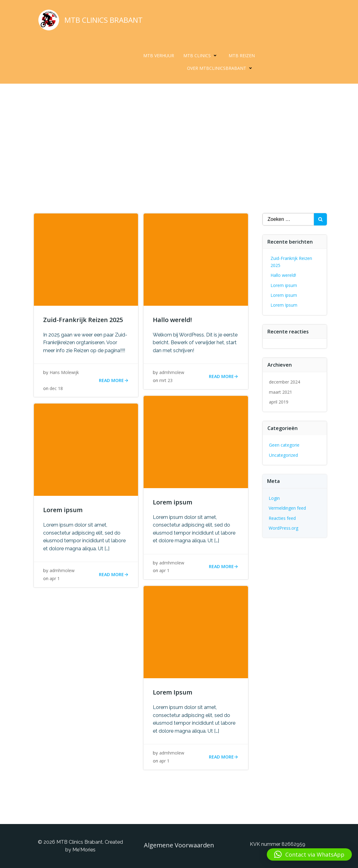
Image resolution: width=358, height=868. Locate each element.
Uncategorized (283, 455)
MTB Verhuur (159, 56)
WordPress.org (283, 528)
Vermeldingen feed (287, 508)
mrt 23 (166, 380)
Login (274, 498)
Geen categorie (284, 445)
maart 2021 (281, 392)
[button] (309, 854)
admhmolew (172, 372)
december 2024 (285, 382)
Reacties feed (282, 518)
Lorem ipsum (284, 285)
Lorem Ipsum (284, 305)
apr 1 (164, 570)
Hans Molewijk (64, 372)
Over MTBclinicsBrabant (221, 68)
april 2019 (279, 402)
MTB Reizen (242, 56)
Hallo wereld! (283, 275)
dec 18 (56, 388)
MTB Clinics (201, 56)
